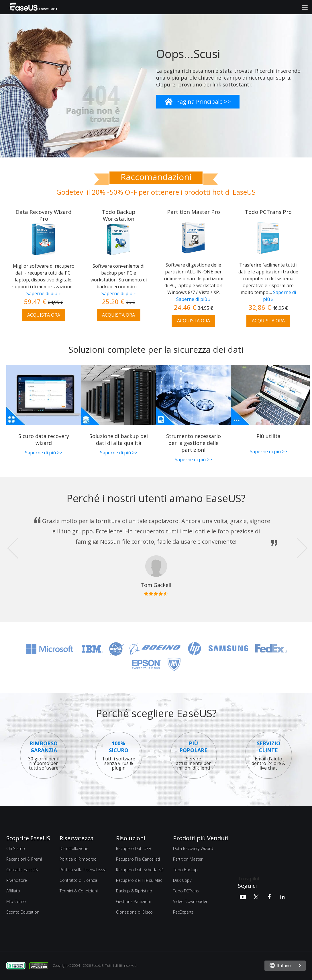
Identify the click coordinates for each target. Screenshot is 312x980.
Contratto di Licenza (78, 880)
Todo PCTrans (186, 891)
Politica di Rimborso (78, 859)
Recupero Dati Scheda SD (140, 870)
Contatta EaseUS (22, 870)
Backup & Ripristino (134, 891)
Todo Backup (185, 870)
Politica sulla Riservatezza (83, 870)
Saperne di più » (44, 293)
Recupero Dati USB (134, 848)
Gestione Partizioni (133, 901)
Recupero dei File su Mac (139, 880)
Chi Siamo (16, 848)
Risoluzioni (131, 838)
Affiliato (13, 891)
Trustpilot (249, 879)
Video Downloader (190, 901)
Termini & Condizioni (79, 891)
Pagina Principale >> (204, 101)
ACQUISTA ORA (44, 315)
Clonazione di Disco (134, 912)
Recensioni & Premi (24, 859)
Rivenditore (17, 880)
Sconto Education (23, 912)
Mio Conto (16, 901)
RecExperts (183, 912)
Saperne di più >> (44, 453)
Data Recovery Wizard (193, 848)
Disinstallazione (74, 848)
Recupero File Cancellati (138, 859)
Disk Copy (182, 880)
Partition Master (188, 859)
